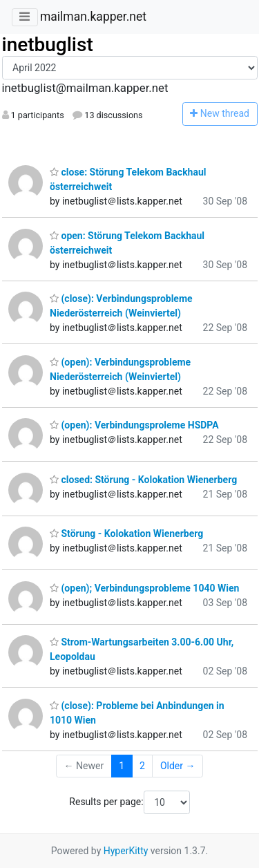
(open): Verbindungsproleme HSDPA (134, 425)
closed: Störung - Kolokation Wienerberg (143, 480)
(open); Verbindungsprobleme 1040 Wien (144, 588)
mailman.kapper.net (93, 17)
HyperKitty (126, 851)
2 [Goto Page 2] (142, 766)
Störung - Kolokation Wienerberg (126, 534)
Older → (178, 766)
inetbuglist (48, 45)
